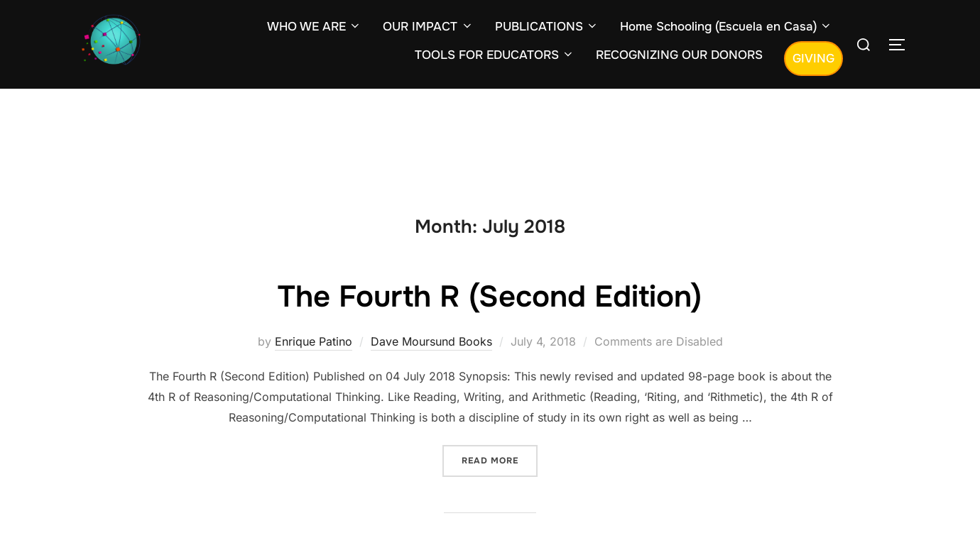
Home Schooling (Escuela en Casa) (726, 27)
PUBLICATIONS (547, 27)
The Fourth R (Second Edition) (490, 297)
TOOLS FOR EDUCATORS (495, 55)
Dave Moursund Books (431, 341)
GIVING (813, 59)
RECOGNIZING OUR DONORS (679, 55)
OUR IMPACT (428, 27)
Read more (500, 460)
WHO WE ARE (314, 27)
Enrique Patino (314, 341)
